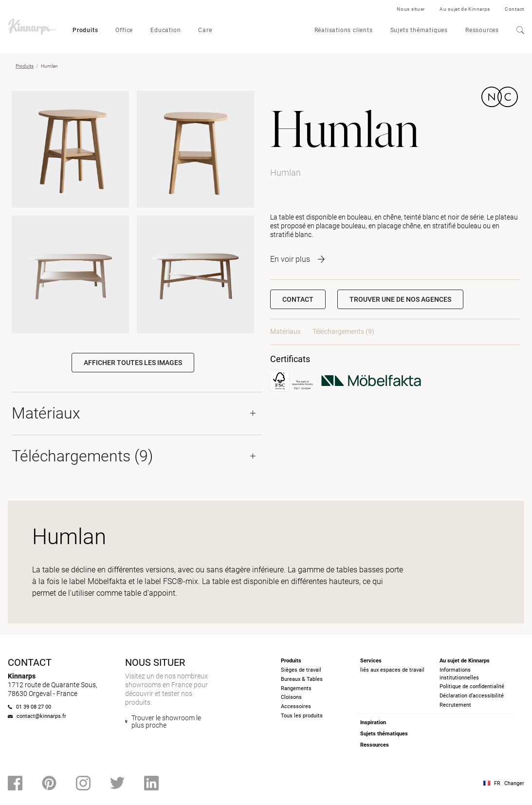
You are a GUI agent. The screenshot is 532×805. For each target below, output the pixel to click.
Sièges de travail (301, 670)
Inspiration (373, 723)
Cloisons (291, 697)
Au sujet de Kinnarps (465, 9)
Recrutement (455, 705)
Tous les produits (302, 716)
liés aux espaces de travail (392, 670)
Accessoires (296, 706)
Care (205, 30)
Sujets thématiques (419, 30)
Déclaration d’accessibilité (472, 696)
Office (124, 30)
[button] (400, 299)
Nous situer (411, 9)
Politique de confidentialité (472, 686)
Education (165, 30)
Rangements (296, 688)
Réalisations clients (344, 30)
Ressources (482, 30)
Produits (85, 30)
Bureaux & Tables (302, 679)
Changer (514, 783)
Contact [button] (298, 299)
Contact (514, 9)
